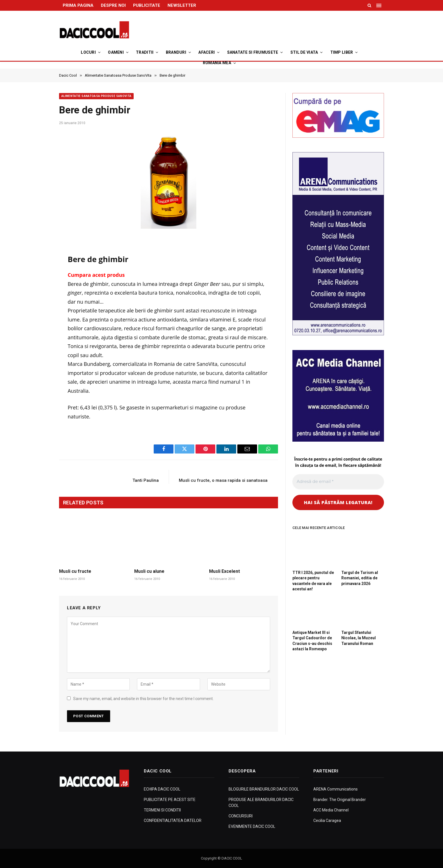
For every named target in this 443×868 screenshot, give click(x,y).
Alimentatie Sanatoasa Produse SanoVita (96, 96)
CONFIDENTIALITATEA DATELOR (173, 821)
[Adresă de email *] (338, 482)
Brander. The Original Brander (340, 800)
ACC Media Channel (331, 810)
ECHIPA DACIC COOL (162, 789)
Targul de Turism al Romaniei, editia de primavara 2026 (360, 578)
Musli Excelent (224, 571)
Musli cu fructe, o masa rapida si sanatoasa (223, 480)
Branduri (176, 52)
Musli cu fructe (75, 571)
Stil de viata (304, 52)
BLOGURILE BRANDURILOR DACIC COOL (264, 789)
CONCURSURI (241, 816)
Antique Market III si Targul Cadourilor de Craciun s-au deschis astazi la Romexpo (312, 641)
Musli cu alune (149, 571)
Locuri (88, 52)
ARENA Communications (335, 789)
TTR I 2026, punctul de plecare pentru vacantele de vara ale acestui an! (313, 581)
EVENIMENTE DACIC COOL (252, 826)
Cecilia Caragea (327, 821)
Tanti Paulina (146, 480)
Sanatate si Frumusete (253, 52)
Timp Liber (342, 52)
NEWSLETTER (182, 5)
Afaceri (207, 52)
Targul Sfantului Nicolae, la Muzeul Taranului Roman (359, 638)
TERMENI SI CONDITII (162, 810)
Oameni (116, 52)
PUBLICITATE (147, 5)
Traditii (145, 52)
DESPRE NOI (113, 5)
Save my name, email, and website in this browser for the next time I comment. (143, 699)
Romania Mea (217, 63)
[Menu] (379, 5)
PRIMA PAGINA (78, 5)
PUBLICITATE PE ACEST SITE (170, 800)
